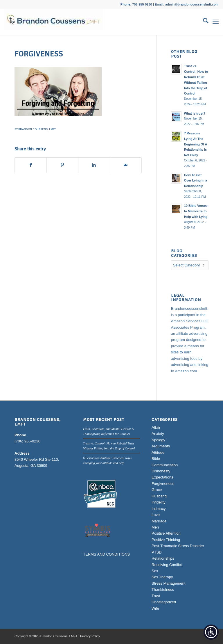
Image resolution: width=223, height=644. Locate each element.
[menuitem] (203, 22)
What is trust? (195, 113)
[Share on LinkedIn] (94, 165)
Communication (165, 465)
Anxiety (158, 434)
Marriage (159, 521)
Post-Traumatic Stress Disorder (178, 546)
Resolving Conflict (167, 565)
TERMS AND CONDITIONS (106, 554)
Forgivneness (163, 484)
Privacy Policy (90, 636)
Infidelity (159, 502)
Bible (156, 459)
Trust (156, 596)
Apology (158, 440)
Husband (159, 496)
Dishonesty (161, 471)
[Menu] (216, 22)
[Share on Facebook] (31, 165)
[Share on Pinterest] (62, 165)
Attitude (158, 452)
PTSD (157, 552)
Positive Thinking (166, 540)
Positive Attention (166, 533)
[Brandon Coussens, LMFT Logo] (54, 22)
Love (156, 515)
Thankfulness (163, 589)
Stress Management (168, 583)
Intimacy (159, 509)
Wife (155, 608)
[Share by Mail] (126, 165)
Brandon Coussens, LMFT (37, 129)
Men (155, 527)
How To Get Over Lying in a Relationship (196, 181)
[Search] (203, 22)
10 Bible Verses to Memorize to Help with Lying (196, 211)
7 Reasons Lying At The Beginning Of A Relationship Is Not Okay (196, 144)
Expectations (162, 477)
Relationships (163, 558)
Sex (155, 571)
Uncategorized (164, 602)
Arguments (161, 446)
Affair (156, 427)
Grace (157, 490)
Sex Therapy (162, 577)
